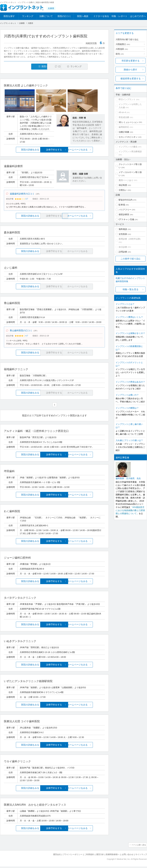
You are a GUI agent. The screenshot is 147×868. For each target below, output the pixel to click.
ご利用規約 (89, 856)
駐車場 (122, 205)
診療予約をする (54, 150)
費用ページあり (126, 180)
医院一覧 (25, 67)
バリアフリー (125, 210)
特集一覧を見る (131, 289)
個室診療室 (124, 214)
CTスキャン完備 (126, 219)
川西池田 (122, 49)
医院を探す (9, 16)
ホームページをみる (88, 150)
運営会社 (57, 856)
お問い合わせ (127, 856)
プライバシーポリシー (73, 856)
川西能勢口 (123, 44)
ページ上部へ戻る (138, 847)
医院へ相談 (83, 16)
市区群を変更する (130, 61)
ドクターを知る (101, 16)
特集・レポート (119, 16)
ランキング (28, 16)
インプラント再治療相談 (130, 151)
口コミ (56, 67)
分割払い (123, 190)
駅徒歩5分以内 (126, 200)
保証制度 (123, 185)
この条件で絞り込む (131, 259)
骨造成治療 (124, 117)
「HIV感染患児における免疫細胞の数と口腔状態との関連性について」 (130, 510)
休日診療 (123, 247)
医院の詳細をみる (21, 150)
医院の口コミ (64, 16)
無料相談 (123, 229)
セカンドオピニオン (128, 137)
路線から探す (130, 70)
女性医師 (123, 234)
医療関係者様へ (113, 856)
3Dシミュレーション (128, 122)
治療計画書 (124, 132)
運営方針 (100, 856)
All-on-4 (122, 112)
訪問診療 (123, 252)
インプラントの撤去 (128, 147)
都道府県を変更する (131, 79)
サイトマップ (141, 856)
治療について (46, 16)
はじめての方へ (138, 16)
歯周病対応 (124, 127)
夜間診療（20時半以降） (130, 239)
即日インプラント (127, 99)
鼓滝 (120, 54)
